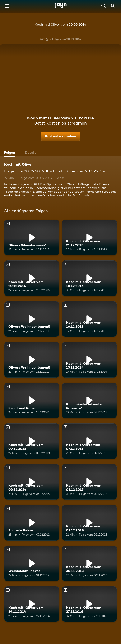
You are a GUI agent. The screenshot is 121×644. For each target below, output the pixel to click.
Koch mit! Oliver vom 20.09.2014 (60, 25)
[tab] (11, 153)
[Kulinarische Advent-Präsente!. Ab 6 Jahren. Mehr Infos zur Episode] (89, 401)
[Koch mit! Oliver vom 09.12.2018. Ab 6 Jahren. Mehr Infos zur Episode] (32, 441)
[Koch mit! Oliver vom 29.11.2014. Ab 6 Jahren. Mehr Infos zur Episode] (32, 604)
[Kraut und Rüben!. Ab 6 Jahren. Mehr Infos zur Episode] (32, 401)
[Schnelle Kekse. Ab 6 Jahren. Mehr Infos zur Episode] (32, 523)
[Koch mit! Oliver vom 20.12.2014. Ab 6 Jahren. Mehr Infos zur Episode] (32, 278)
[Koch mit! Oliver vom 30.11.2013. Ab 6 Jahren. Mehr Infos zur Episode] (89, 563)
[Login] (112, 6)
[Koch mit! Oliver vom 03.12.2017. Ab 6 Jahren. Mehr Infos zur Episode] (89, 482)
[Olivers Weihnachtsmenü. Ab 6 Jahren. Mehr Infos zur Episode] (32, 319)
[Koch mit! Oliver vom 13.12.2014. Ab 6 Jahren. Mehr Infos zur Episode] (89, 360)
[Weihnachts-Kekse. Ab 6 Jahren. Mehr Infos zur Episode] (32, 563)
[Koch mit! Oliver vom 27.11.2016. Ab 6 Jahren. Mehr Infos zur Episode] (89, 604)
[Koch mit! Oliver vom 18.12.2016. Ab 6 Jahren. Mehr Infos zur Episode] (89, 278)
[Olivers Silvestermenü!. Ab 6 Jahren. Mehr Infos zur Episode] (32, 237)
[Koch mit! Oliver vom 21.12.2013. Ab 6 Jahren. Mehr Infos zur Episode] (89, 237)
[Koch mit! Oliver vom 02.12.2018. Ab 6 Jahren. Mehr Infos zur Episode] (89, 523)
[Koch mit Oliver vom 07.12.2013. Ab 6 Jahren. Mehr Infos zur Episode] (89, 441)
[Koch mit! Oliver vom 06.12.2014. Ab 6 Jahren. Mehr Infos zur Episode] (32, 482)
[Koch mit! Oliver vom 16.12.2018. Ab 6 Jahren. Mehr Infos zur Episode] (89, 319)
